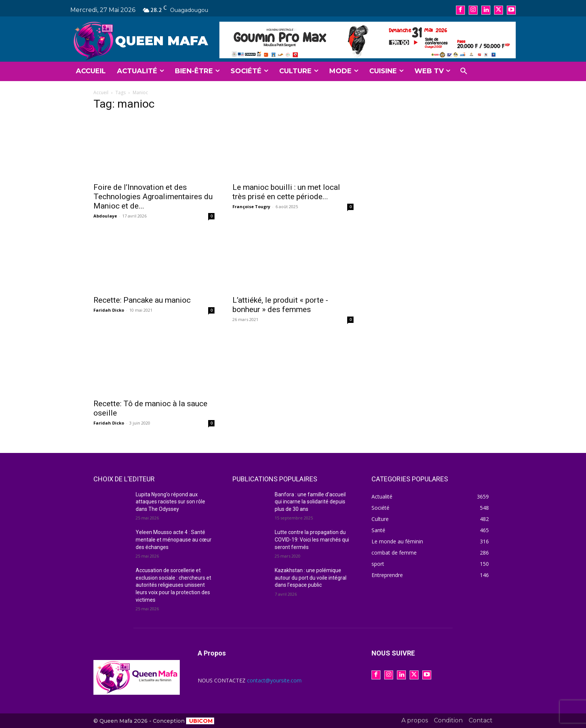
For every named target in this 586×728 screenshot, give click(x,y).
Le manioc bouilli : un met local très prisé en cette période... (286, 192)
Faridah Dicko (109, 310)
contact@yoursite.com (274, 680)
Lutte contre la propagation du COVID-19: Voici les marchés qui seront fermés (312, 539)
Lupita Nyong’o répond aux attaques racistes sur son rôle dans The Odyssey (170, 502)
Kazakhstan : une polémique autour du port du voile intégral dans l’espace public (311, 578)
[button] (464, 71)
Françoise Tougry (251, 206)
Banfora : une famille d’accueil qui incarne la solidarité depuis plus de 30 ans (310, 502)
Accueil (101, 92)
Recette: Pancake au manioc (142, 300)
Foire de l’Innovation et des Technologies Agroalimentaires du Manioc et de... (153, 197)
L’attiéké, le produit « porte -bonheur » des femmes (280, 305)
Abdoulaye (105, 216)
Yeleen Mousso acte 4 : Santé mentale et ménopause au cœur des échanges (174, 539)
